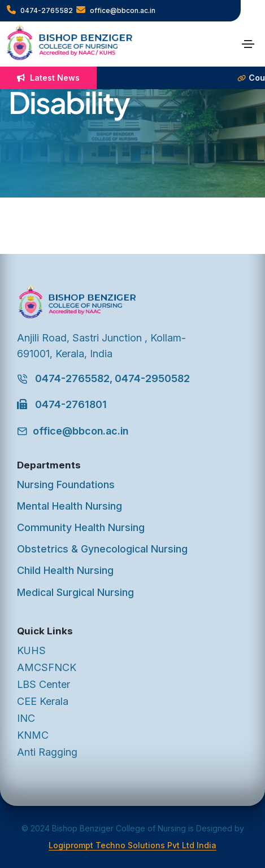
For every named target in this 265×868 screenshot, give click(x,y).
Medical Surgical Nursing (75, 592)
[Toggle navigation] (248, 44)
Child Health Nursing (65, 570)
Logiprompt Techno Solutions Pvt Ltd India (132, 845)
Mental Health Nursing (69, 506)
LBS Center (44, 684)
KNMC (33, 735)
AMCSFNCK (47, 667)
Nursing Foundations (66, 485)
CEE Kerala (43, 701)
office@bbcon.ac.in (116, 10)
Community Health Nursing (81, 527)
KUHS (31, 650)
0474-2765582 (40, 10)
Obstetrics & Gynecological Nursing (102, 549)
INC (26, 718)
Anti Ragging (47, 752)
